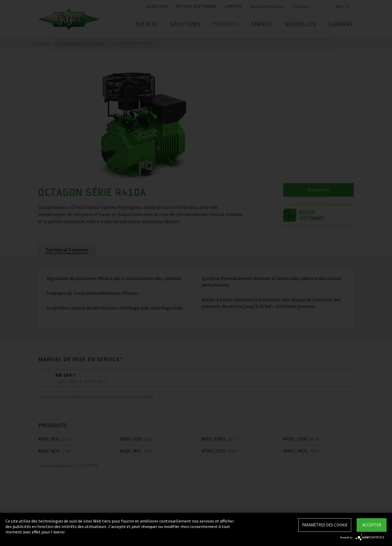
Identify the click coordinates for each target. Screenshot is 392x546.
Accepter (372, 525)
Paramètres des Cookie (325, 525)
